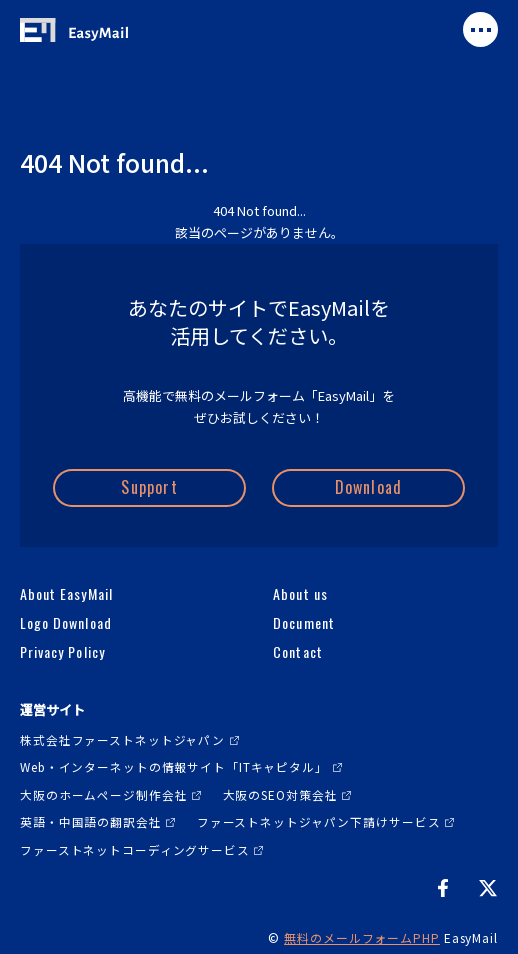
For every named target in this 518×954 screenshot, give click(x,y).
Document (303, 623)
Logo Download (66, 623)
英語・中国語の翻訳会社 (91, 821)
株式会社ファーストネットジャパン (122, 739)
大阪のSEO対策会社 (280, 794)
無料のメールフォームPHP (362, 937)
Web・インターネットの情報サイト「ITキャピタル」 (174, 766)
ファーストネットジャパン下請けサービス (319, 821)
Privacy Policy (62, 652)
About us (300, 594)
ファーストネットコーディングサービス (135, 849)
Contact (297, 652)
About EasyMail (66, 594)
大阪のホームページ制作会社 (103, 794)
